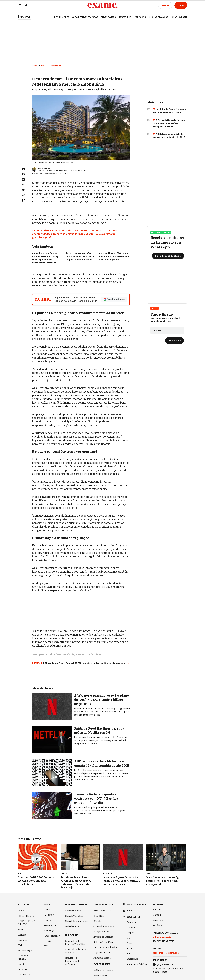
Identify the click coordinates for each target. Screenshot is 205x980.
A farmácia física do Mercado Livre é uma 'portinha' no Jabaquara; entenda (169, 123)
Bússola (97, 921)
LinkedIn (157, 915)
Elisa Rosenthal (44, 168)
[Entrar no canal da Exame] (168, 256)
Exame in (131, 922)
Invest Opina (109, 17)
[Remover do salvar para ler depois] (23, 200)
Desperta (131, 933)
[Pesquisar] (26, 5)
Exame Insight (25, 950)
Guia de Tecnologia (75, 916)
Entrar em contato (162, 937)
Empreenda (132, 959)
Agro (129, 954)
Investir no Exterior (103, 937)
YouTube (157, 910)
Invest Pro (125, 17)
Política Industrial (102, 958)
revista (131, 911)
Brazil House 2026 (103, 911)
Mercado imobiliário (88, 654)
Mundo (47, 904)
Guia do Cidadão (73, 911)
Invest (24, 17)
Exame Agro (50, 925)
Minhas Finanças (159, 17)
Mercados (140, 17)
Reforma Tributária (103, 942)
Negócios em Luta (102, 953)
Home (35, 66)
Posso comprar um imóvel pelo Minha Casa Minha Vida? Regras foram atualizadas (80, 256)
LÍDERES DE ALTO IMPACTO (27, 923)
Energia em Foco (102, 932)
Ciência (47, 941)
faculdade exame (136, 904)
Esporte (48, 920)
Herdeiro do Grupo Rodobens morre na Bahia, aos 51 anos (169, 111)
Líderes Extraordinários (105, 947)
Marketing (49, 915)
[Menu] (20, 5)
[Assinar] (165, 5)
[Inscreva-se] (174, 341)
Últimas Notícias (26, 916)
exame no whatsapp (161, 233)
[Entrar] (181, 5)
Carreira (22, 935)
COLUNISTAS (24, 975)
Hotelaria (68, 654)
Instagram (158, 920)
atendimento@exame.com (166, 953)
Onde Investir (179, 17)
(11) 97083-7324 (166, 964)
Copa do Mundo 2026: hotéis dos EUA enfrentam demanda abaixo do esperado (114, 256)
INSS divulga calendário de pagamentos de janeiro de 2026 (169, 136)
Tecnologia (49, 931)
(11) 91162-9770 (166, 941)
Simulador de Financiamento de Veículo (73, 961)
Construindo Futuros (104, 926)
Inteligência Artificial (24, 957)
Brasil (21, 930)
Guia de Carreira (73, 926)
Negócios (22, 969)
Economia (23, 940)
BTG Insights (62, 17)
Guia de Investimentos (85, 17)
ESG (20, 945)
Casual (47, 910)
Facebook (157, 925)
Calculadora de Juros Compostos (76, 951)
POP (46, 946)
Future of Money (52, 936)
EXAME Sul (99, 916)
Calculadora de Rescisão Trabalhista (76, 943)
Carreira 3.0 (132, 927)
